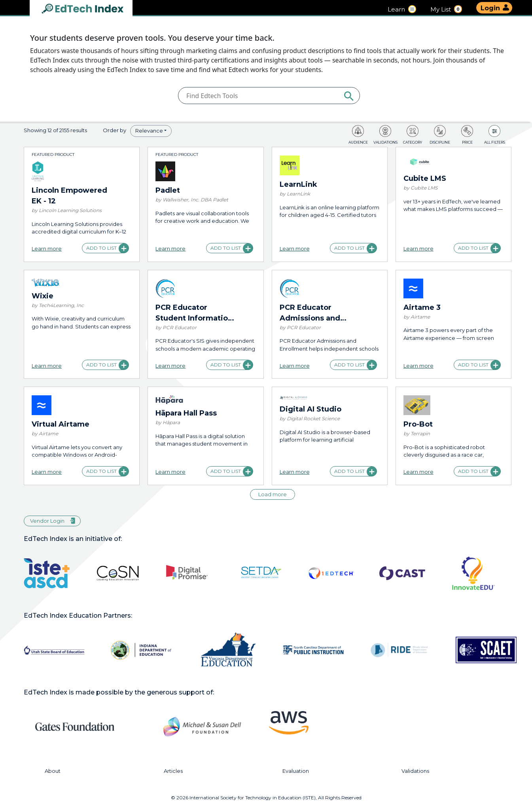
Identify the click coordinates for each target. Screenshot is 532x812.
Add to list (101, 248)
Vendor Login (47, 521)
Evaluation (296, 771)
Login (490, 8)
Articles (173, 771)
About (53, 771)
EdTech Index (89, 9)
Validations (415, 771)
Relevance (149, 131)
